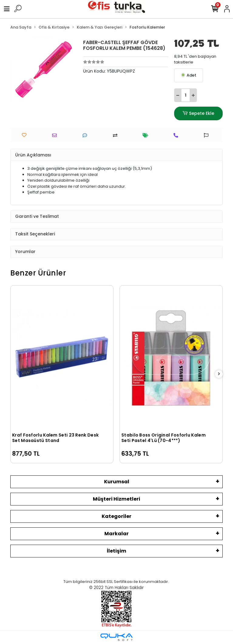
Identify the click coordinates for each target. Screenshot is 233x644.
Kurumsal (117, 482)
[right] (219, 374)
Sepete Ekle (198, 113)
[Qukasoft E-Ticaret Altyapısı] (116, 637)
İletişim (116, 551)
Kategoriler (116, 516)
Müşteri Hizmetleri (116, 499)
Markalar (116, 534)
